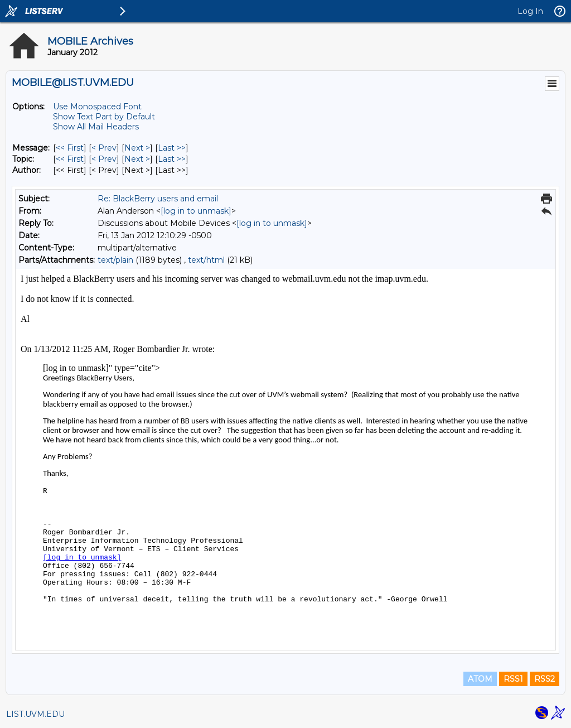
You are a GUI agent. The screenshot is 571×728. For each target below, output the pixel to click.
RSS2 (545, 679)
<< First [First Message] (70, 148)
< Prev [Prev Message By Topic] (104, 159)
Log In (530, 11)
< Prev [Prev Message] (104, 148)
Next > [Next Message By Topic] (137, 159)
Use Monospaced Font (97, 107)
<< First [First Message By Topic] (70, 159)
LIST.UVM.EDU (35, 714)
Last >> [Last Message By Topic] (172, 159)
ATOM (480, 679)
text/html (206, 260)
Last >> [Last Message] (172, 148)
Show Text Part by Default (104, 117)
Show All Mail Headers (96, 127)
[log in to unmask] (196, 211)
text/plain (115, 260)
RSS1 (513, 679)
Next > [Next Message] (137, 148)
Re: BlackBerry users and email (158, 199)
